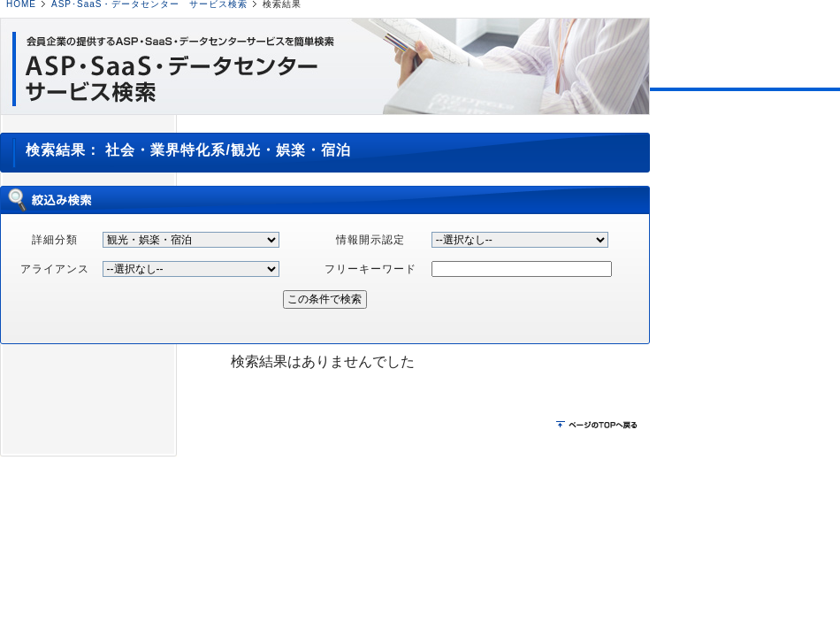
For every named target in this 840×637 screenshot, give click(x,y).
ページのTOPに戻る (599, 426)
